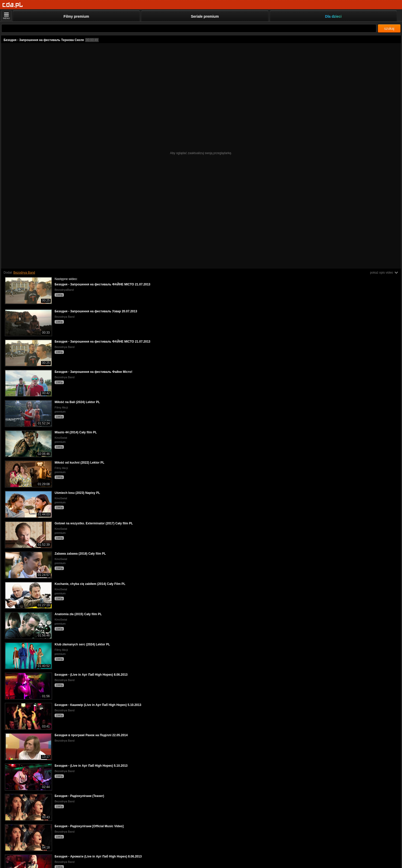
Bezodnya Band (24, 273)
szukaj (389, 28)
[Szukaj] (189, 28)
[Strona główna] (13, 5)
